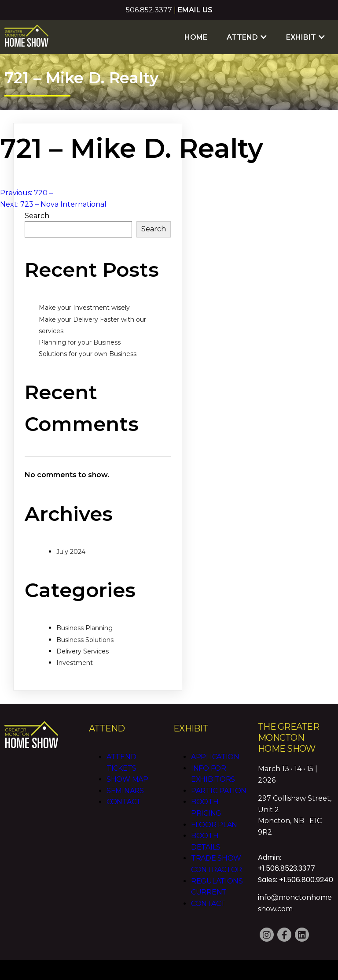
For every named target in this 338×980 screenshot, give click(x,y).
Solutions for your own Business (88, 354)
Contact (124, 802)
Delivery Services (83, 651)
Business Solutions (85, 640)
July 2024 (71, 552)
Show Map (127, 779)
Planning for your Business (80, 342)
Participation (219, 791)
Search (37, 216)
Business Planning (84, 628)
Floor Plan (214, 825)
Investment (75, 663)
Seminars (125, 791)
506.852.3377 (149, 10)
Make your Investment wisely (84, 308)
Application (215, 757)
